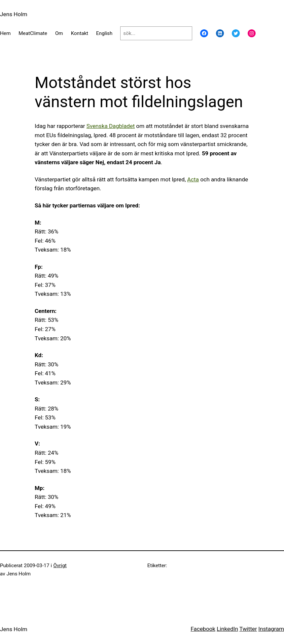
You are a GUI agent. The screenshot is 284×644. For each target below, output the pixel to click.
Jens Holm (14, 14)
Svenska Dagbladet (111, 126)
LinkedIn (227, 629)
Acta (193, 179)
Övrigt (60, 566)
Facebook (203, 629)
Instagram (271, 629)
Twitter (248, 629)
